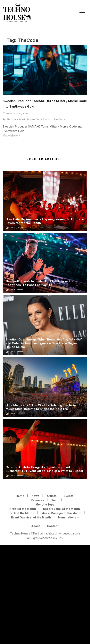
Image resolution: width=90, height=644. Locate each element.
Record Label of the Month (61, 509)
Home (20, 496)
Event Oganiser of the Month (31, 517)
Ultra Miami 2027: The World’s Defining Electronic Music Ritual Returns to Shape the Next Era (42, 407)
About (36, 526)
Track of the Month (21, 513)
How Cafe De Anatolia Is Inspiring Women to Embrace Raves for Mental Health (45, 221)
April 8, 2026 (14, 351)
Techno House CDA (24, 533)
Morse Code (35, 119)
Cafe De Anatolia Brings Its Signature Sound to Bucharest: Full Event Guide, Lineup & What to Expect (44, 469)
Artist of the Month (23, 509)
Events (69, 496)
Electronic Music (16, 119)
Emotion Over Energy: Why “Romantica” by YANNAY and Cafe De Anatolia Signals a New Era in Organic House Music (44, 343)
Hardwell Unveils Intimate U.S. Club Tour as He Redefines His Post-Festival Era (40, 283)
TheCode (59, 119)
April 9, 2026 (14, 289)
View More (18, 136)
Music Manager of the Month (61, 513)
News (35, 496)
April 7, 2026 (14, 413)
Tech (55, 500)
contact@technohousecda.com (60, 533)
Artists (52, 496)
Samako (48, 119)
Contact (53, 526)
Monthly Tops (45, 504)
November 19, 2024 (16, 114)
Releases (37, 500)
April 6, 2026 (14, 475)
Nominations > (68, 517)
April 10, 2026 (15, 227)
